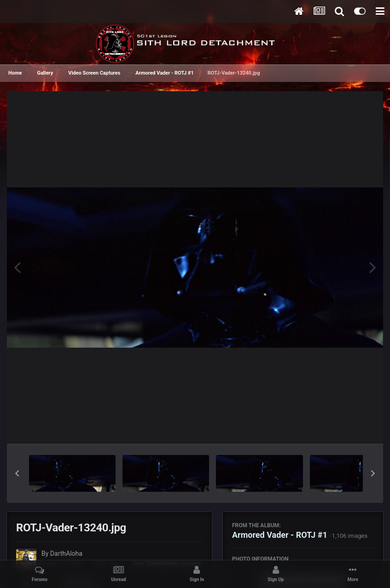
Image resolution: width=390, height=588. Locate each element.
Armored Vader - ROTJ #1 (280, 535)
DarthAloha (66, 553)
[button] (17, 473)
